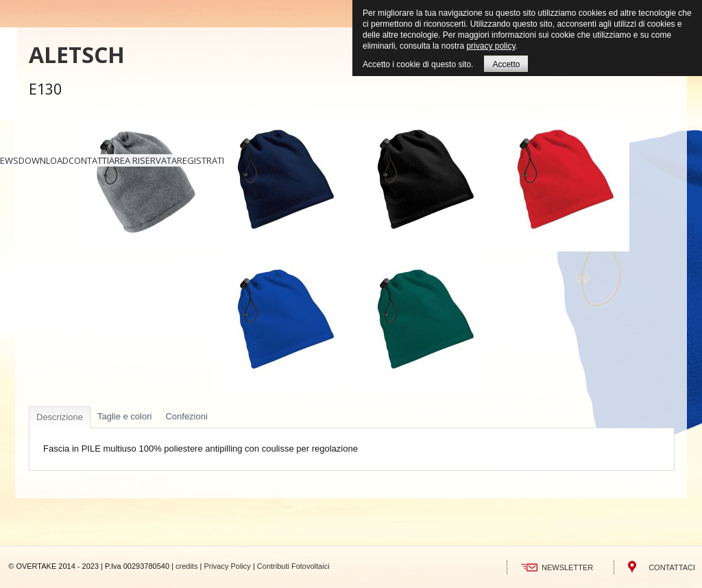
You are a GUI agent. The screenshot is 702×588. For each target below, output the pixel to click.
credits (186, 566)
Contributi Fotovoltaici (293, 566)
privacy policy (491, 46)
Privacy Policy (227, 566)
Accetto (506, 64)
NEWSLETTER (567, 567)
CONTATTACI (672, 567)
